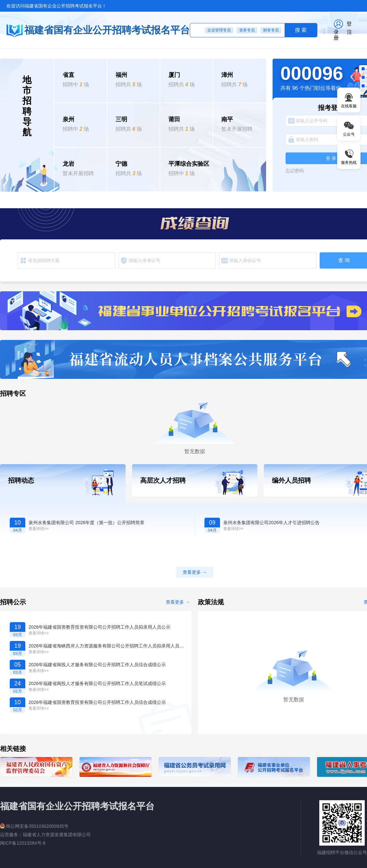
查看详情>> (39, 529)
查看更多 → (178, 602)
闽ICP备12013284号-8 (23, 843)
